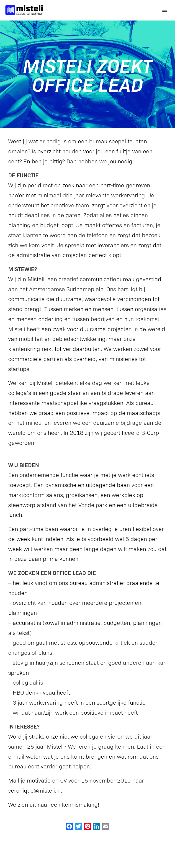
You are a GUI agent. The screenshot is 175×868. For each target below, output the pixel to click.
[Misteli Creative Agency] (24, 10)
